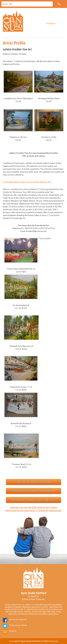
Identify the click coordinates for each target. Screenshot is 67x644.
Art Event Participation (34, 482)
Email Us (13, 631)
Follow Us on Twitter (18, 625)
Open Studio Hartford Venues (33, 491)
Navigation (51, 23)
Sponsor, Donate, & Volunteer (33, 500)
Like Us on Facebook (18, 619)
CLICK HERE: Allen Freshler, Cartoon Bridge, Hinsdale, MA (27, 182)
